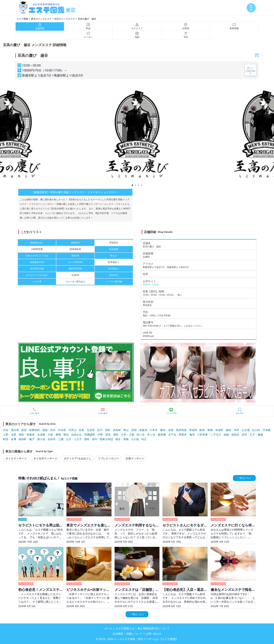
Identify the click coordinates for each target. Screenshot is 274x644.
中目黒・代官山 (67, 430)
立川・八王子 (74, 439)
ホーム (108, 628)
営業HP (147, 285)
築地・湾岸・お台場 (238, 430)
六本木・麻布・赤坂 (162, 430)
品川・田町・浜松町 (109, 430)
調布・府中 (91, 439)
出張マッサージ (135, 458)
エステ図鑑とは (125, 628)
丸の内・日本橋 (261, 430)
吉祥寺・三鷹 (56, 439)
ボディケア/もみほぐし (78, 458)
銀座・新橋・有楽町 (211, 430)
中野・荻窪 (104, 435)
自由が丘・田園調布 (83, 435)
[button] (132, 185)
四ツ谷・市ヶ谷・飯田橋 (151, 435)
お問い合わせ (154, 634)
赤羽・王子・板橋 (252, 435)
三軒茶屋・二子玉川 (209, 435)
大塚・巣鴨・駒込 (58, 435)
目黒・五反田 (87, 430)
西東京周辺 (106, 439)
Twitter (156, 285)
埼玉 (144, 439)
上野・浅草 (10, 435)
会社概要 (118, 634)
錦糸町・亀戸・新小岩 (32, 439)
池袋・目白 (49, 430)
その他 (135, 439)
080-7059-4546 (151, 326)
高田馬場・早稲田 (186, 430)
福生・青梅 (122, 439)
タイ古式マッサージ (45, 458)
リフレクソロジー (108, 458)
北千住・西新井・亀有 (182, 435)
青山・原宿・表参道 (135, 430)
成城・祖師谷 (231, 435)
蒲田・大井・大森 (124, 435)
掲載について (134, 634)
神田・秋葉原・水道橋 (32, 435)
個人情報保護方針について (154, 628)
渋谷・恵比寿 (11, 430)
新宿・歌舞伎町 (31, 430)
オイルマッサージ (16, 458)
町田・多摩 (10, 439)
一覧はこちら (244, 478)
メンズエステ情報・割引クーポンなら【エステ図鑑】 (146, 639)
